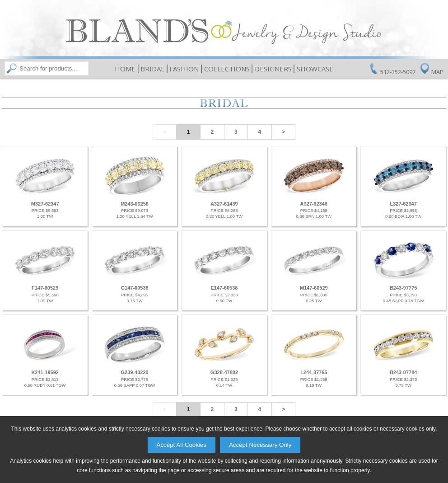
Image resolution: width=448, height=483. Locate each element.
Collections (227, 69)
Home (125, 69)
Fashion (184, 69)
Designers (273, 69)
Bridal (152, 69)
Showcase (315, 69)
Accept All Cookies (182, 445)
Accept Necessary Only (260, 445)
